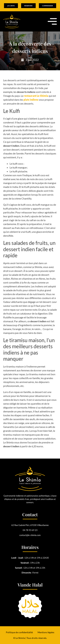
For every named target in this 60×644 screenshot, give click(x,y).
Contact (30, 514)
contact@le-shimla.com (30, 535)
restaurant (36, 96)
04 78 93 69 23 (30, 530)
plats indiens (31, 100)
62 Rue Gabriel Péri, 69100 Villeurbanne (30, 525)
